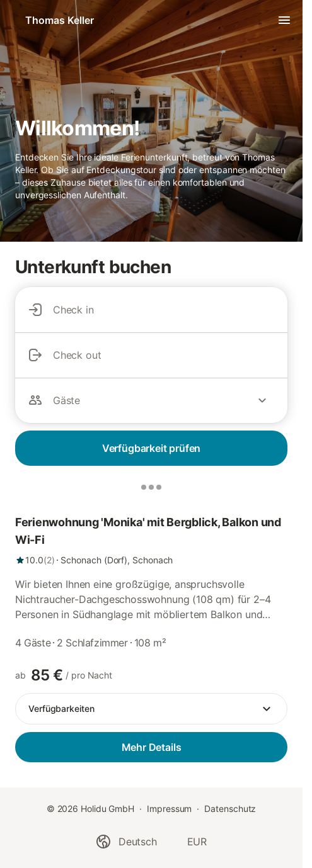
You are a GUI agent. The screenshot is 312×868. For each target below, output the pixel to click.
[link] (151, 540)
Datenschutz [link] (230, 809)
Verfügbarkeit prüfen (151, 448)
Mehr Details (152, 747)
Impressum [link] (169, 809)
